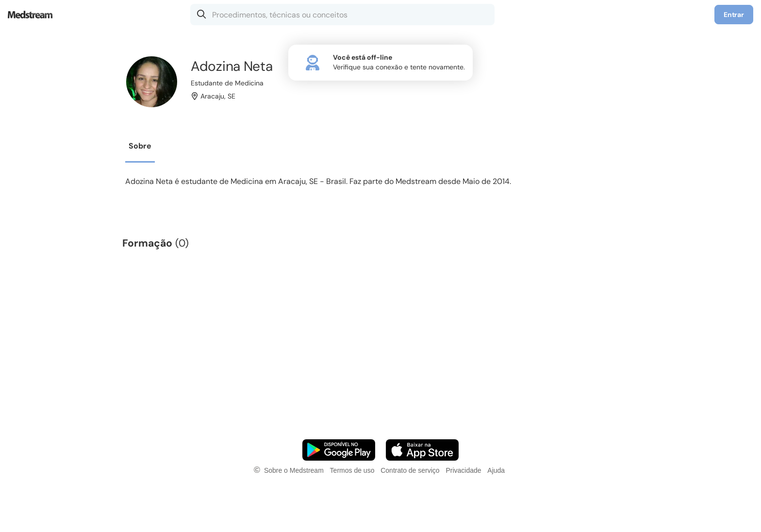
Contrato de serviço (410, 470)
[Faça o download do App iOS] (422, 450)
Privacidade (463, 470)
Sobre (140, 146)
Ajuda (496, 470)
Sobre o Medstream (294, 470)
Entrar (734, 15)
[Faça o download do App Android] (339, 450)
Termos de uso (352, 470)
